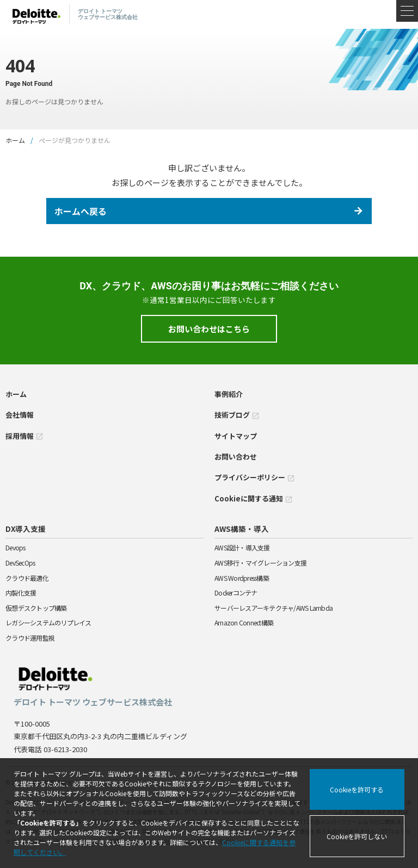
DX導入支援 (26, 529)
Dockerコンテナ (236, 593)
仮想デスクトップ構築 (36, 608)
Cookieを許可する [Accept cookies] (357, 789)
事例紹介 (229, 394)
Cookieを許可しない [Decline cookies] (357, 836)
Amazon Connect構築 (244, 622)
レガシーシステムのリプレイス (48, 622)
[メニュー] (407, 11)
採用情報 (24, 436)
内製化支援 (21, 593)
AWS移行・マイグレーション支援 (260, 563)
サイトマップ (236, 436)
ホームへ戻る (81, 211)
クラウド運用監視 (30, 638)
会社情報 (20, 415)
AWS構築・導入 (242, 529)
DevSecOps (20, 563)
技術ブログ (237, 415)
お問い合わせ (236, 457)
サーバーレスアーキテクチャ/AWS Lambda (273, 608)
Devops (16, 547)
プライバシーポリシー (255, 477)
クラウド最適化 (27, 578)
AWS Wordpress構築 (242, 578)
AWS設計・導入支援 (242, 547)
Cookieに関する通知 (254, 498)
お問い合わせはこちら (209, 329)
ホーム (15, 140)
